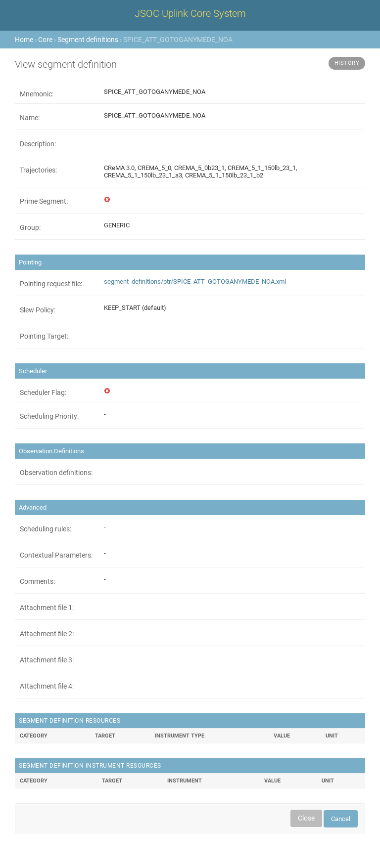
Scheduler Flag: (43, 392)
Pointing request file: (51, 284)
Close (306, 818)
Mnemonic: (37, 94)
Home (24, 40)
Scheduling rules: (46, 529)
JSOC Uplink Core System (190, 13)
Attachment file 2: (47, 634)
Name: (30, 118)
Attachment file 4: (47, 686)
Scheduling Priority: (49, 416)
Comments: (37, 581)
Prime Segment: (44, 201)
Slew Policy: (38, 310)
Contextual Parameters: (56, 555)
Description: (38, 144)
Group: (30, 227)
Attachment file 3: (47, 660)
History (347, 63)
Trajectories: (38, 170)
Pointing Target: (44, 336)
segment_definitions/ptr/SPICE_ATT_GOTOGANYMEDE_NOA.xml (195, 282)
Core (45, 40)
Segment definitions (88, 40)
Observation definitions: (56, 473)
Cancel (341, 819)
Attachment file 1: (47, 608)
